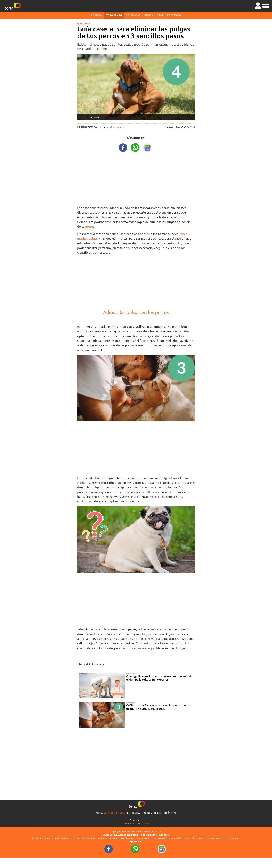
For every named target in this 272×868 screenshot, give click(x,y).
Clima (160, 15)
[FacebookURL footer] (109, 849)
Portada (96, 15)
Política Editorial (148, 835)
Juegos (148, 15)
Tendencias (133, 15)
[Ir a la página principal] (13, 6)
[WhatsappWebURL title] (135, 147)
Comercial (129, 823)
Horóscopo (174, 15)
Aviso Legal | (110, 835)
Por (114, 127)
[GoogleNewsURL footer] (162, 849)
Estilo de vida (114, 15)
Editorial (144, 823)
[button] (266, 6)
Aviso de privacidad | (128, 835)
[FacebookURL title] (123, 147)
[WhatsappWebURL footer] (135, 849)
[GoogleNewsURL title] (147, 147)
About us (164, 835)
